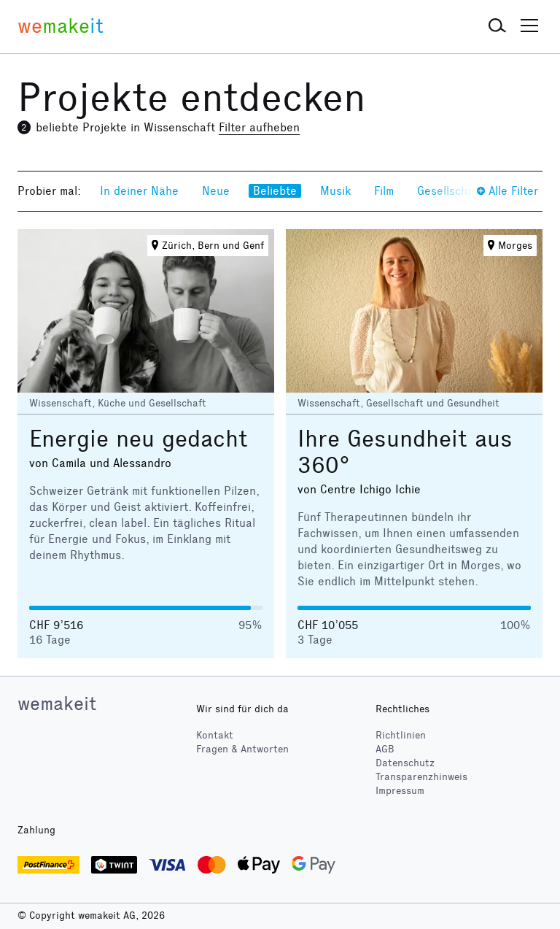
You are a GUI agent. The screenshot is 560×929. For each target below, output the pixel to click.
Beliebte (275, 191)
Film (384, 191)
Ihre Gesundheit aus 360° (405, 452)
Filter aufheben (259, 127)
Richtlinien (401, 735)
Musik (335, 191)
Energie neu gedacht (139, 439)
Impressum (400, 791)
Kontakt (215, 735)
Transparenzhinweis (421, 777)
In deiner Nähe (139, 191)
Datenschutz (405, 763)
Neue (216, 191)
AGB (385, 749)
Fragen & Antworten (242, 749)
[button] (497, 26)
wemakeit (57, 704)
